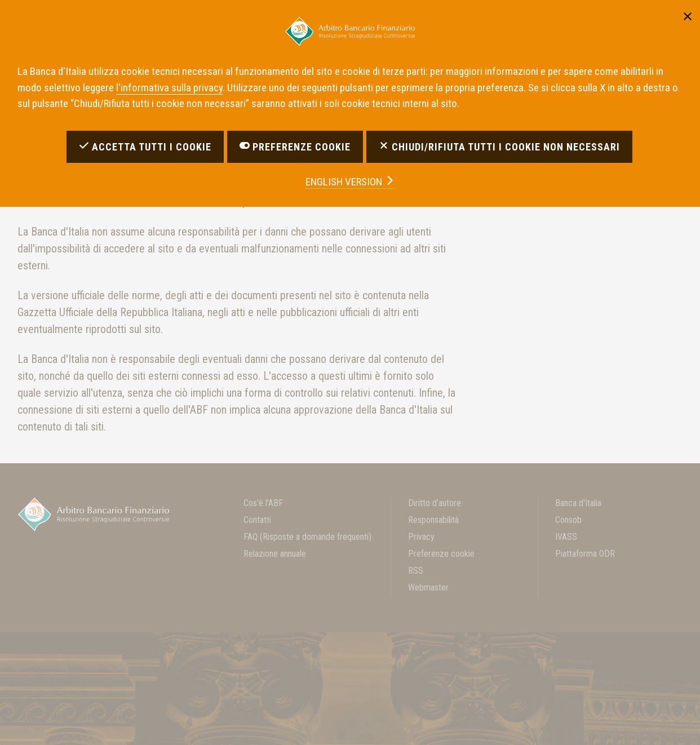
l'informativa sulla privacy (169, 88)
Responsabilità (433, 520)
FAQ (307, 537)
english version (350, 182)
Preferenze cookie (441, 554)
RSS (416, 571)
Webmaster (428, 587)
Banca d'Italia (578, 503)
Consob (568, 520)
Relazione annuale (275, 554)
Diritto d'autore (435, 503)
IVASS (566, 537)
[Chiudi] (688, 15)
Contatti (257, 520)
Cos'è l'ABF (263, 503)
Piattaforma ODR (585, 554)
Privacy (421, 537)
